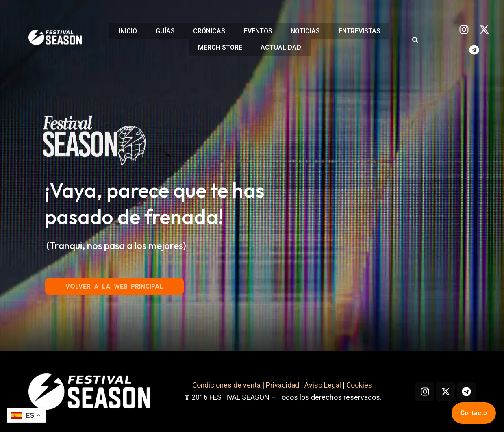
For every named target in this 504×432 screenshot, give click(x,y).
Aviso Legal (416, 371)
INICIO (123, 31)
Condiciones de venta (319, 371)
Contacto (474, 413)
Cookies (454, 371)
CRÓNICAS (208, 31)
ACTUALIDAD (282, 47)
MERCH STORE (219, 47)
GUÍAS (162, 31)
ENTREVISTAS (364, 31)
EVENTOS (259, 31)
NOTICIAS (308, 31)
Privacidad (376, 371)
